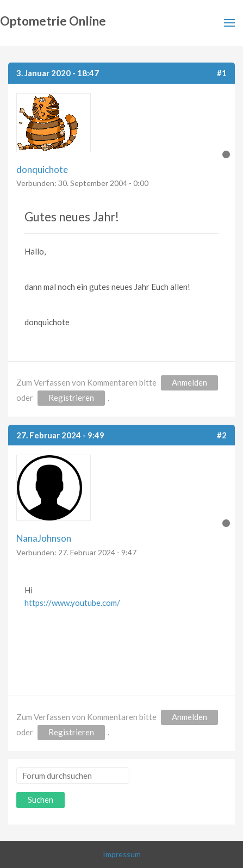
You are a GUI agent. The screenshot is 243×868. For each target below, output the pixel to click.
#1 (222, 73)
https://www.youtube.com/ (72, 603)
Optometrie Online (53, 21)
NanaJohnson (44, 538)
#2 (222, 435)
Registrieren (71, 398)
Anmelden (189, 382)
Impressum (122, 854)
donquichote (42, 169)
